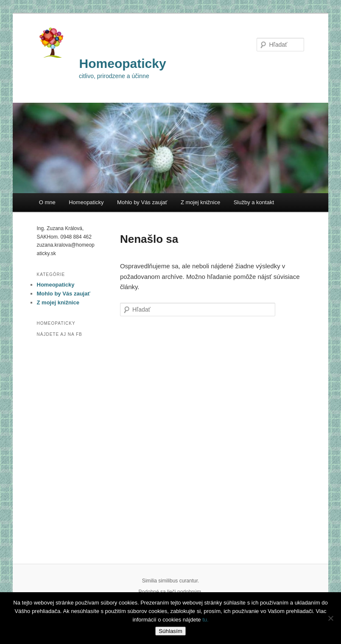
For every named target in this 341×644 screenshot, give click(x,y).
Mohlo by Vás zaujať (142, 202)
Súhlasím (170, 631)
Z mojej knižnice (200, 202)
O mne (47, 202)
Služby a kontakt (254, 202)
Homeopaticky (123, 63)
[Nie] (330, 618)
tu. (205, 620)
